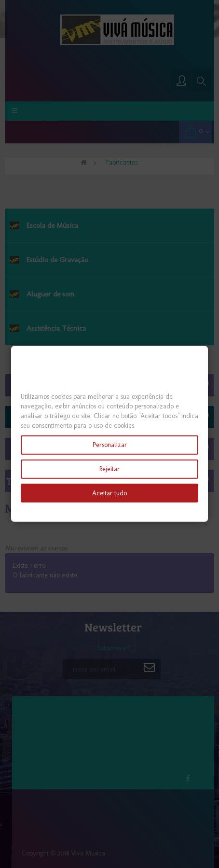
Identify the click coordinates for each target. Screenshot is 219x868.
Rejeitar (109, 469)
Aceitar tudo (109, 493)
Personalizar (110, 444)
